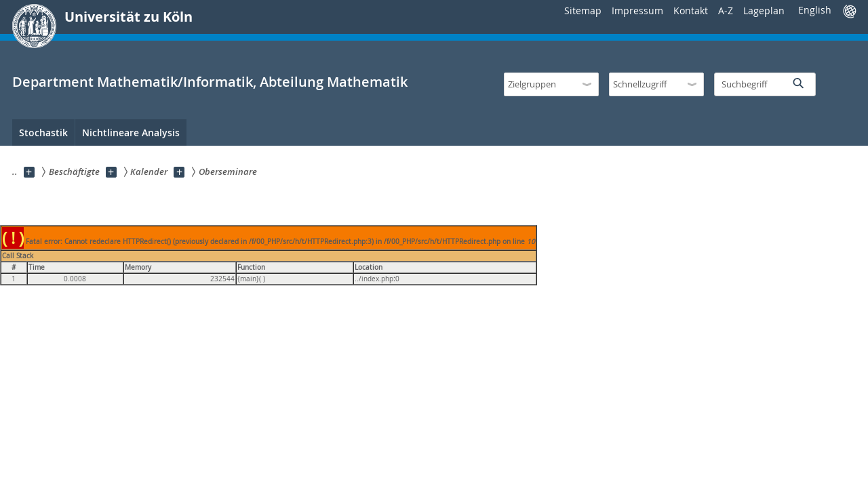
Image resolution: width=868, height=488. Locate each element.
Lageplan (764, 11)
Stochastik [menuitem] (43, 133)
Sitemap (583, 11)
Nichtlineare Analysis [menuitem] (131, 133)
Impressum (637, 11)
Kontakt (691, 11)
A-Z (726, 11)
